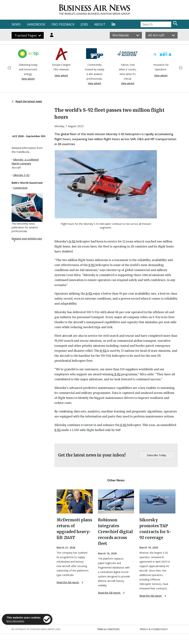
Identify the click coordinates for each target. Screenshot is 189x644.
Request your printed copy (27, 239)
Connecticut (20, 188)
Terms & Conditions (108, 629)
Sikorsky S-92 (21, 175)
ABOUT (100, 24)
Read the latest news (27, 101)
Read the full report (70, 582)
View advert (28, 79)
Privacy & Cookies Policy (154, 629)
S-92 (72, 241)
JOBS (84, 24)
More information (15, 621)
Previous (9, 67)
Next (180, 67)
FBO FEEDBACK (63, 24)
